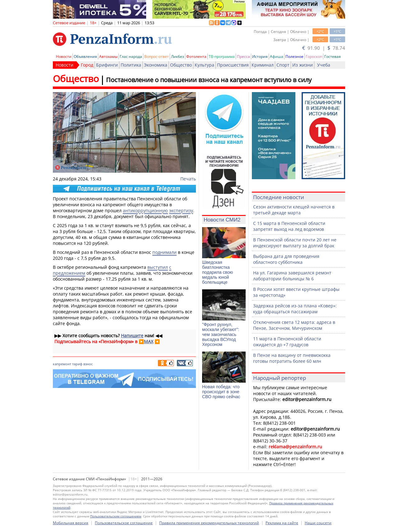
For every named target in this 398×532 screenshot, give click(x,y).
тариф (77, 364)
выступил (158, 267)
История (260, 56)
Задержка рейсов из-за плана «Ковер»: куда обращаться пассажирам (295, 309)
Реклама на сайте (282, 523)
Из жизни (303, 65)
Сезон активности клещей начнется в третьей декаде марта (294, 210)
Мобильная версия (71, 523)
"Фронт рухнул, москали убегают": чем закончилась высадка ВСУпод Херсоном (221, 334)
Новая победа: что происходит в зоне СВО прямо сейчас (221, 392)
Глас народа (131, 56)
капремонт (62, 364)
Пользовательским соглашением (116, 516)
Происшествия (233, 65)
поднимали (164, 252)
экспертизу (181, 210)
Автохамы (108, 56)
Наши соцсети (318, 523)
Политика (131, 65)
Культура (204, 65)
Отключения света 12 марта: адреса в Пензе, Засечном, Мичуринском (294, 325)
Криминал (263, 65)
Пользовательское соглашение (124, 523)
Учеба (324, 65)
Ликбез (178, 56)
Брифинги (107, 65)
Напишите (132, 336)
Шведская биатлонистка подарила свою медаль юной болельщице (218, 272)
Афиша (277, 56)
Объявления (85, 56)
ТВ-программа (222, 56)
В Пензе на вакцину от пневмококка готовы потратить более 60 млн (292, 358)
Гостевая (333, 56)
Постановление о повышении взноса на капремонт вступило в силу (209, 80)
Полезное (294, 56)
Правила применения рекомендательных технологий (209, 523)
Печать (188, 179)
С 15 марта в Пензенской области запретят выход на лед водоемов (289, 226)
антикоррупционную (145, 210)
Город (87, 65)
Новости (64, 56)
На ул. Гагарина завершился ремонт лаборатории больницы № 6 (292, 276)
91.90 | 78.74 (324, 48)
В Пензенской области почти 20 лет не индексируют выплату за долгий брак (295, 243)
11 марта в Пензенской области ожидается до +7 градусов (287, 342)
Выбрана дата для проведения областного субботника (286, 259)
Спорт (283, 65)
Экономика (156, 65)
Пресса (243, 56)
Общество (181, 65)
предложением (69, 273)
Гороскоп (314, 56)
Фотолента (196, 56)
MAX (149, 341)
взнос (88, 364)
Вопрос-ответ (157, 56)
